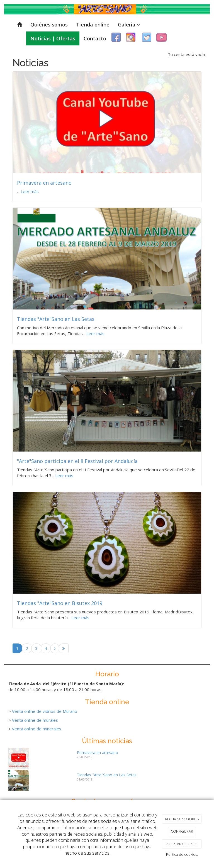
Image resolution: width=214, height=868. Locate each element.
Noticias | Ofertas (53, 38)
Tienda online (93, 25)
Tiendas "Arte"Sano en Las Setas (56, 319)
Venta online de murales (35, 720)
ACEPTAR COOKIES (182, 844)
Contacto (95, 38)
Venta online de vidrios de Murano (45, 711)
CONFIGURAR (182, 831)
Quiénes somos (49, 25)
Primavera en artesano (44, 183)
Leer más (30, 191)
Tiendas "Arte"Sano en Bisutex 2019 (60, 603)
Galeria (129, 25)
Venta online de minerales (37, 729)
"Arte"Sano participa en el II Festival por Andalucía (77, 461)
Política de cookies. (182, 854)
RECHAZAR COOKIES (182, 819)
